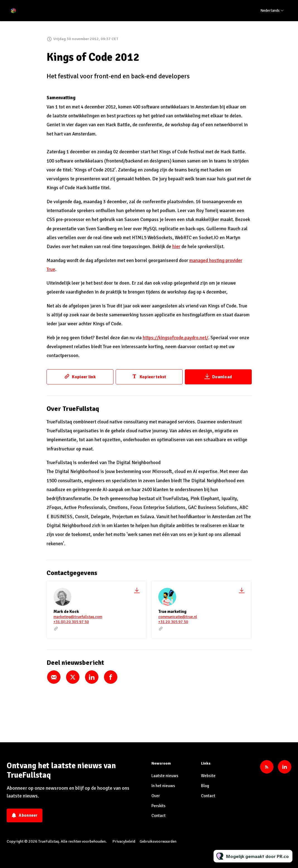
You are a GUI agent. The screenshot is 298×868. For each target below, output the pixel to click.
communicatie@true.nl (178, 617)
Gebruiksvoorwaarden (158, 841)
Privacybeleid (124, 841)
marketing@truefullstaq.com (78, 617)
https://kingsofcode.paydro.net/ (175, 338)
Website (208, 776)
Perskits (158, 806)
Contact (158, 816)
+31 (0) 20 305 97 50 (71, 622)
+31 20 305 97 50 (173, 622)
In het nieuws (163, 786)
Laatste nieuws (165, 776)
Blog (205, 786)
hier (176, 247)
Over (156, 796)
